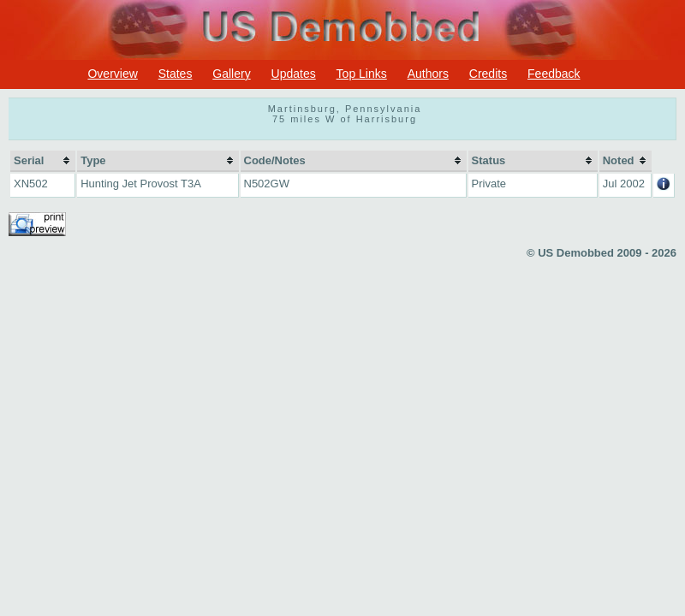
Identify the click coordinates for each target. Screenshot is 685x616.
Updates (294, 74)
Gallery (231, 74)
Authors (428, 74)
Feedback (554, 74)
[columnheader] (43, 161)
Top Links (362, 74)
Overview (112, 74)
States (176, 74)
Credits (488, 74)
